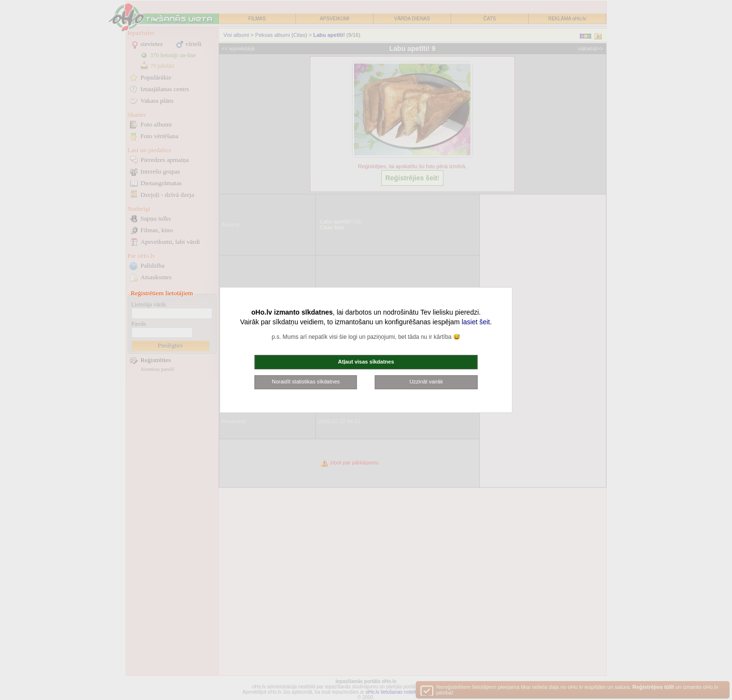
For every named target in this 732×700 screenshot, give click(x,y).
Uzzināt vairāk (426, 382)
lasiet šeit (476, 322)
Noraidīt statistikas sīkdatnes (306, 382)
